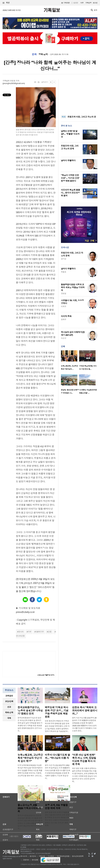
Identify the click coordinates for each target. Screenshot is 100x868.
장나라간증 (20, 636)
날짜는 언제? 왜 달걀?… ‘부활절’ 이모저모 (70, 134)
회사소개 (24, 856)
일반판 (76, 3)
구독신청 (88, 3)
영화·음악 (43, 54)
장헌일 (64, 293)
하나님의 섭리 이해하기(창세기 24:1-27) (73, 334)
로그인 (95, 3)
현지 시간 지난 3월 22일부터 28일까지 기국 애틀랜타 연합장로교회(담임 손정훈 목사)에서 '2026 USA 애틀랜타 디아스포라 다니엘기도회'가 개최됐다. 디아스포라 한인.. (84, 724)
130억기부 (40, 632)
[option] (70, 361)
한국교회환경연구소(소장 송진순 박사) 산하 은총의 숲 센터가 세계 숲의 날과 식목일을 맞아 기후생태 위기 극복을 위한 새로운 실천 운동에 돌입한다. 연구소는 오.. (30, 724)
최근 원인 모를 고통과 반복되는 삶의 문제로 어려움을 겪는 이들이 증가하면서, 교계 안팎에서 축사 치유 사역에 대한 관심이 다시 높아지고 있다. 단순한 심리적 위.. (85, 775)
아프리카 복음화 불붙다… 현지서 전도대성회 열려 (70, 193)
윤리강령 (35, 860)
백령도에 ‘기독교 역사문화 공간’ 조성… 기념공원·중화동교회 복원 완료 (57, 712)
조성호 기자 (15, 81)
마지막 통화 (66, 316)
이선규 (64, 338)
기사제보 (51, 856)
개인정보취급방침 (63, 856)
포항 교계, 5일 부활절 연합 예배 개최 (56, 807)
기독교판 (67, 3)
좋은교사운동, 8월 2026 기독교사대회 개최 (29, 808)
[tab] (9, 696)
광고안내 (33, 856)
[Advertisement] (79, 96)
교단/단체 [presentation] (9, 701)
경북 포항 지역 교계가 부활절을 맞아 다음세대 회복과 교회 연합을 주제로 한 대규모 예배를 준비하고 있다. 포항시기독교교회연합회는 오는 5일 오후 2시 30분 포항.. (57, 819)
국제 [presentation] (9, 718)
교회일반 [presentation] (9, 696)
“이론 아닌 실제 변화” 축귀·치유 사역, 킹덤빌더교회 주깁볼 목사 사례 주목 (84, 760)
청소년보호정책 (78, 856)
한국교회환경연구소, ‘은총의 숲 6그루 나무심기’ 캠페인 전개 (30, 711)
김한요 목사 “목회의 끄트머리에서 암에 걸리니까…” (85, 711)
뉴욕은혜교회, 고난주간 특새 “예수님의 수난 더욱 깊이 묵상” (30, 758)
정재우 (64, 319)
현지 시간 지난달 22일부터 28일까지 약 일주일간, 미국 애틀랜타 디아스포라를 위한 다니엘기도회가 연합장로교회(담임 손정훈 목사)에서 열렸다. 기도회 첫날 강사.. (57, 772)
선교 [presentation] (9, 707)
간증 (50, 632)
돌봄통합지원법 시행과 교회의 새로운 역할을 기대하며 (73, 287)
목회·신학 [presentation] (9, 712)
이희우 (64, 306)
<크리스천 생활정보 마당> (46, 675)
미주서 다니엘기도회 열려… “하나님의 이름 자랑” (57, 758)
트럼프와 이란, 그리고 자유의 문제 (70, 147)
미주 (82, 3)
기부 (29, 632)
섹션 (6, 3)
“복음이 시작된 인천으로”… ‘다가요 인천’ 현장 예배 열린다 (70, 178)
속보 (64, 117)
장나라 (21, 632)
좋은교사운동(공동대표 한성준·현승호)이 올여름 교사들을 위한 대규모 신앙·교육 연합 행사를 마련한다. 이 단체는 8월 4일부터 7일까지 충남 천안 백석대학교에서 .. (30, 822)
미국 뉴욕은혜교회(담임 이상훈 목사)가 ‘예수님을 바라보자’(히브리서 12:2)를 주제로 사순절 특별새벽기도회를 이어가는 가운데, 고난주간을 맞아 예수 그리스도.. (30, 770)
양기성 (64, 259)
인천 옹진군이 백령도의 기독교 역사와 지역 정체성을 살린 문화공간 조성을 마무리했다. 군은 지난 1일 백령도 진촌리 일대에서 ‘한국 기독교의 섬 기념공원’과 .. (57, 726)
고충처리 (26, 860)
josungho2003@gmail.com (14, 83)
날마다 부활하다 (68, 160)
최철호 (64, 272)
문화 (34, 54)
